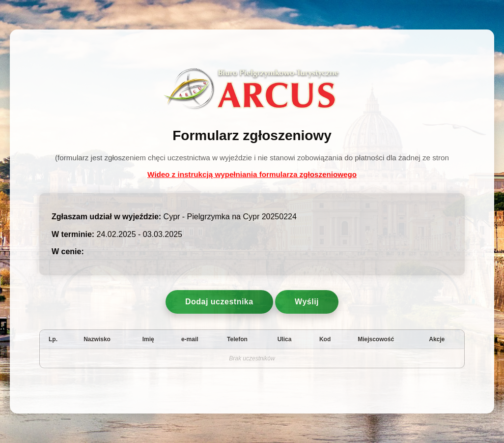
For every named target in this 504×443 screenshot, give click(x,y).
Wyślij (307, 302)
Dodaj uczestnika (219, 302)
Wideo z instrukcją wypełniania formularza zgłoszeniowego (252, 174)
